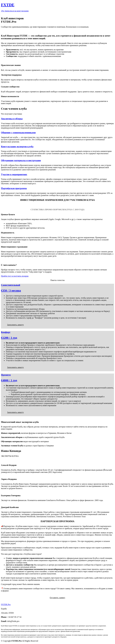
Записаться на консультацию (17, 11)
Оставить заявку (57, 598)
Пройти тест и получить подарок (15, 276)
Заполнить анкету (16, 325)
